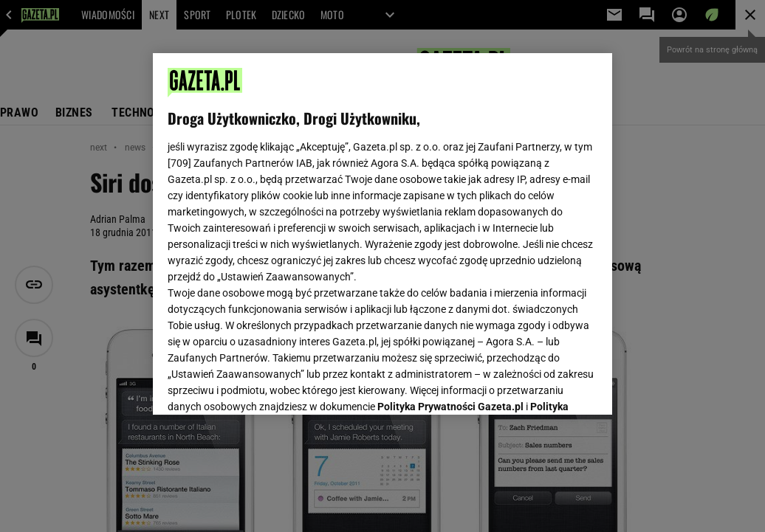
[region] (382, 234)
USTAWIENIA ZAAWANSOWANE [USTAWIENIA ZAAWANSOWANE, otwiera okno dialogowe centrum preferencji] (265, 385)
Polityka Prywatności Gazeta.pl (450, 219)
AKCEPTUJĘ (548, 386)
